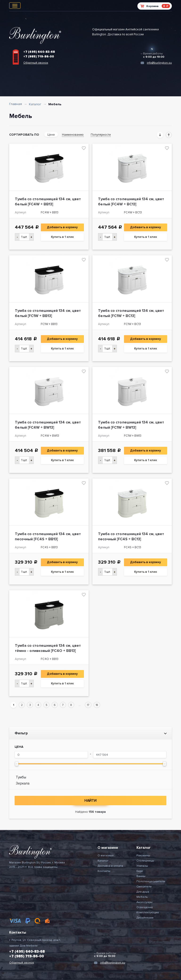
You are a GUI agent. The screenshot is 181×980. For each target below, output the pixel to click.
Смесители (144, 887)
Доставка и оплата (110, 866)
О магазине (106, 856)
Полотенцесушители (151, 881)
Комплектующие (148, 913)
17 (88, 705)
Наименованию (73, 135)
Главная (16, 104)
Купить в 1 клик (62, 237)
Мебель (142, 897)
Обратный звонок (36, 63)
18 (97, 705)
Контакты (104, 871)
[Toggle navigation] (15, 6)
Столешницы (145, 861)
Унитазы (142, 866)
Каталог (35, 104)
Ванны (141, 876)
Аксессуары (144, 902)
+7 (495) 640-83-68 (39, 52)
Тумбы (21, 777)
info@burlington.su (159, 63)
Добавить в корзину (62, 227)
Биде (140, 871)
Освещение (145, 907)
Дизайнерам (145, 918)
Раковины (143, 856)
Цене (51, 135)
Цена (19, 747)
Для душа (143, 892)
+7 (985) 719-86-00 (39, 57)
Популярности (101, 135)
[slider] (17, 764)
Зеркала (23, 783)
